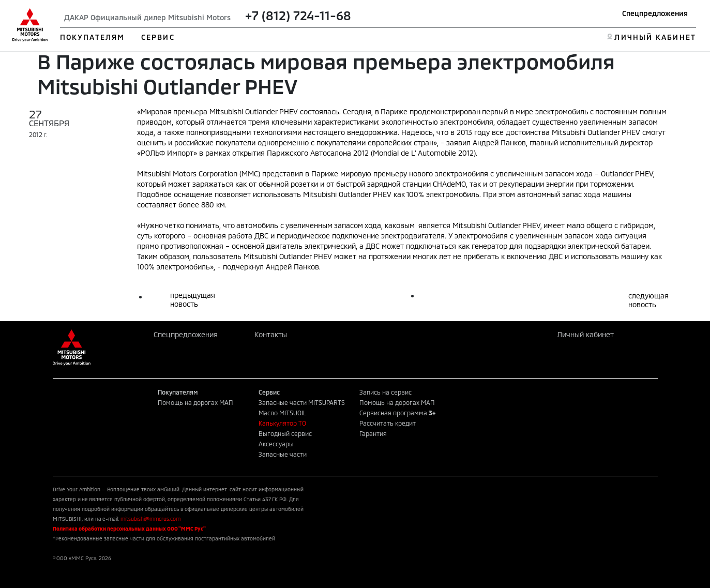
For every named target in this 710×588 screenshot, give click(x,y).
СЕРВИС (158, 37)
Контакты (271, 334)
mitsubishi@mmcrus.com (150, 519)
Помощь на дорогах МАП (195, 402)
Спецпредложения (655, 13)
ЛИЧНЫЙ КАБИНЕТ (655, 37)
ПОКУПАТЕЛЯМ (92, 37)
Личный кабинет (585, 334)
